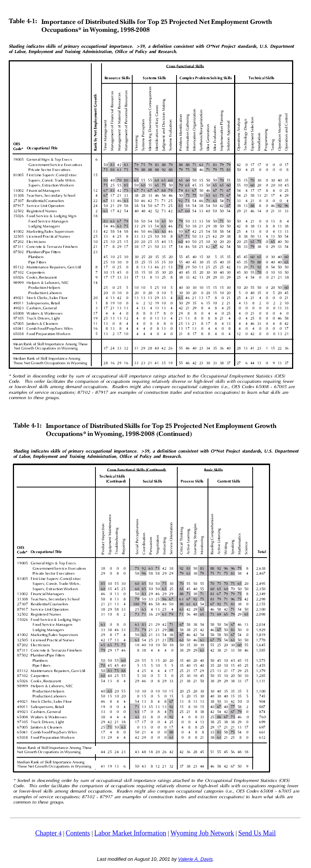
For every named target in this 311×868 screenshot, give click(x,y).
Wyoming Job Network (202, 833)
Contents (78, 833)
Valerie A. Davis (195, 859)
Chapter (47, 833)
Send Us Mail (257, 833)
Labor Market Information (130, 833)
